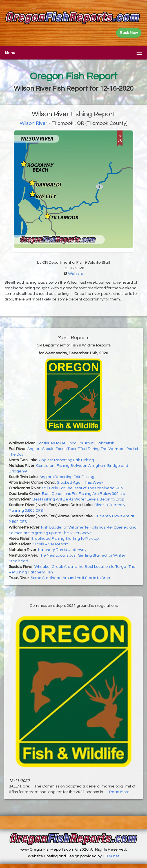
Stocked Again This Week (80, 483)
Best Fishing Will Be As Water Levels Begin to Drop (78, 499)
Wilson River (34, 123)
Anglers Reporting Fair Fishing (67, 460)
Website (76, 274)
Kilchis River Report (50, 544)
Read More (119, 792)
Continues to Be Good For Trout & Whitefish (75, 443)
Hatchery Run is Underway (62, 550)
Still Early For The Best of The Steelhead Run (82, 488)
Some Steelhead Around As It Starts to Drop (70, 578)
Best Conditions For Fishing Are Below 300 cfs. (84, 494)
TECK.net (111, 856)
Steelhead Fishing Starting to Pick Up (65, 539)
